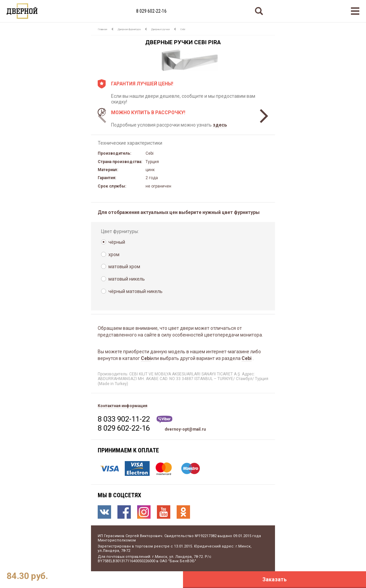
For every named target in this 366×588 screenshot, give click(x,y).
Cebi (183, 29)
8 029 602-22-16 (151, 11)
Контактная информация (122, 406)
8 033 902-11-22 (124, 419)
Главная (102, 29)
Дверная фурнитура (129, 29)
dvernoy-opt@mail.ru (185, 429)
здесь (220, 125)
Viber (164, 419)
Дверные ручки (160, 29)
